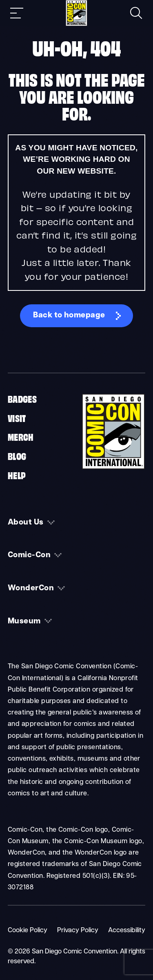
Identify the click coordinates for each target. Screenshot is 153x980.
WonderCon (31, 588)
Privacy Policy (78, 931)
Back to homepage (69, 316)
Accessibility (127, 931)
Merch (21, 436)
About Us (26, 523)
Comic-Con (29, 555)
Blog (17, 455)
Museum (24, 622)
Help (17, 475)
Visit (17, 417)
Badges (22, 398)
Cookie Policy (28, 931)
